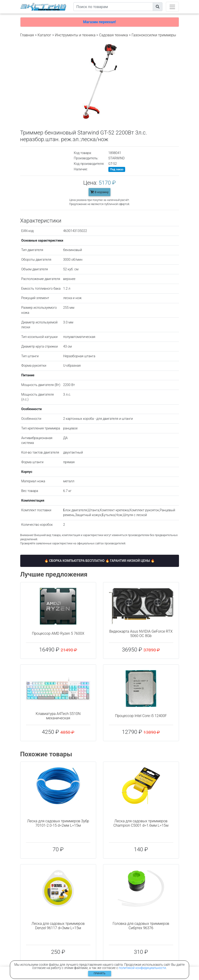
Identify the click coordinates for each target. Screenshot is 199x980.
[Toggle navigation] (172, 7)
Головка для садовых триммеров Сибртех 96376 (141, 926)
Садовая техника (114, 35)
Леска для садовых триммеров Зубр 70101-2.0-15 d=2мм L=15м (58, 823)
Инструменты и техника (75, 35)
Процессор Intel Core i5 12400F (141, 716)
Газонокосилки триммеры (154, 35)
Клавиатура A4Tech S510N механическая (58, 716)
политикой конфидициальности (142, 968)
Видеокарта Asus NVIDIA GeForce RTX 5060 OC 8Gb (141, 634)
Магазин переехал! (99, 22)
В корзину (99, 192)
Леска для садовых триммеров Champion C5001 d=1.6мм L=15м (141, 823)
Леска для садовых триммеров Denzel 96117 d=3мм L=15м (58, 926)
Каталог (44, 35)
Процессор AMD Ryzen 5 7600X (58, 633)
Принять (99, 973)
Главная (27, 35)
